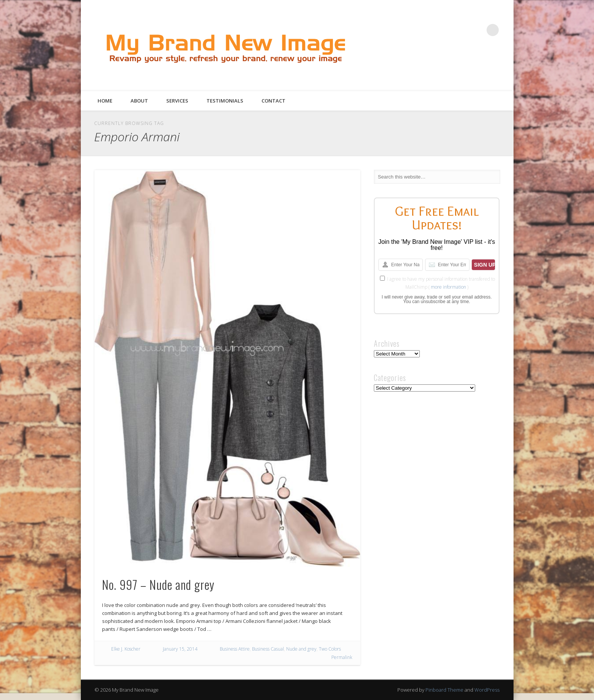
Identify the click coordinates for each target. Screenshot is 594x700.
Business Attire (235, 649)
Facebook (430, 30)
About (139, 101)
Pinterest (462, 30)
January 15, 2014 (180, 649)
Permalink (342, 657)
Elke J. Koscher (126, 649)
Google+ (477, 30)
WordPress (487, 690)
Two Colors (330, 649)
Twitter (446, 30)
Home (105, 101)
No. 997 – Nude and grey (158, 584)
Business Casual (268, 649)
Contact (273, 101)
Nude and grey (301, 649)
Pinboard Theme (444, 690)
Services (177, 101)
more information (448, 287)
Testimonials (225, 101)
